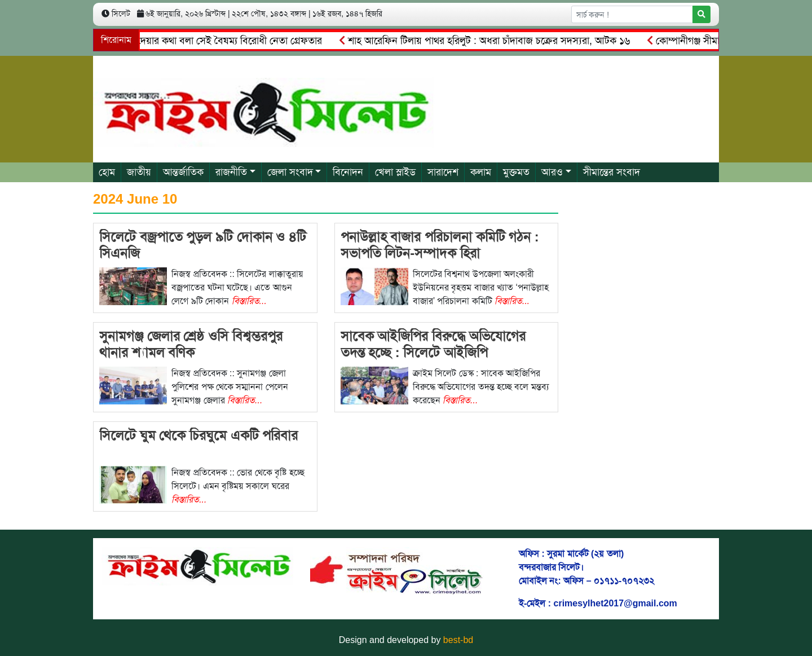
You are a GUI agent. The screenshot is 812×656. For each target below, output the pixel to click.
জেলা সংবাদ (290, 172)
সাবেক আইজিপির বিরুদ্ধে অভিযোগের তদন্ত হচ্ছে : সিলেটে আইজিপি (433, 344)
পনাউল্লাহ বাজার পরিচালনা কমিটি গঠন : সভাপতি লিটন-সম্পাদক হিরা (440, 245)
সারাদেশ (443, 172)
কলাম (481, 172)
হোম (107, 172)
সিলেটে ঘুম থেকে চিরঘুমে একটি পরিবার (198, 435)
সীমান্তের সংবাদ (612, 172)
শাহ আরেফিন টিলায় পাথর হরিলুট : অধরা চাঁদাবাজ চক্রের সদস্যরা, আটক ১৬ (488, 41)
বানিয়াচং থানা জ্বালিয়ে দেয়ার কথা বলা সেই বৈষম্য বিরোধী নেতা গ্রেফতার (186, 41)
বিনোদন (348, 172)
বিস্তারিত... (249, 301)
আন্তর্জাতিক (183, 172)
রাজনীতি (231, 172)
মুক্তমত (516, 172)
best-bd (458, 640)
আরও (552, 172)
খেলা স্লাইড (395, 172)
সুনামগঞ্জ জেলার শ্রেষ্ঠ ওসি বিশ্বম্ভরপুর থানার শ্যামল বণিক (191, 344)
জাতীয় (139, 172)
